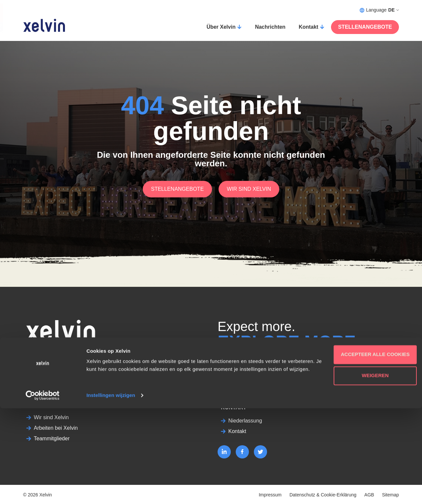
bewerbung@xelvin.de (53, 360)
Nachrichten (270, 27)
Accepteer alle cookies (367, 442)
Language (379, 10)
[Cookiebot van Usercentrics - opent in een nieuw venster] (43, 491)
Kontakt (309, 27)
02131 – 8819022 (47, 352)
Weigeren (367, 463)
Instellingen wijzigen (111, 491)
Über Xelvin (221, 27)
